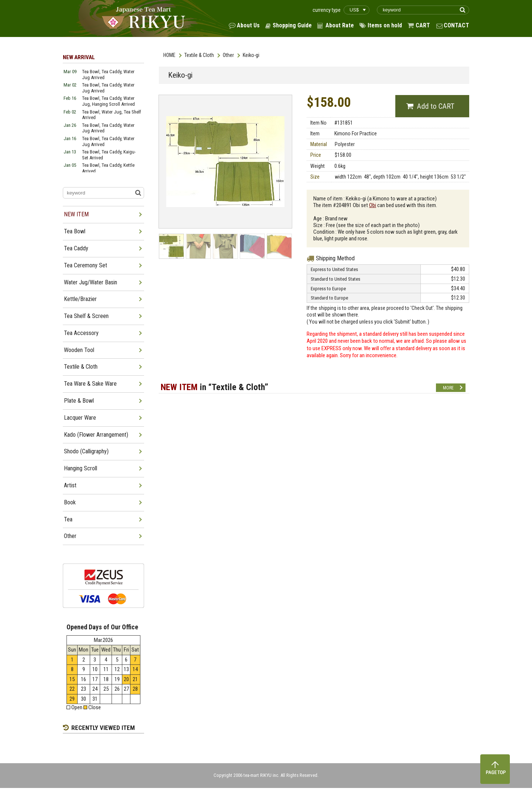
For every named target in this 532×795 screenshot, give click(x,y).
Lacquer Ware (80, 418)
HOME (169, 55)
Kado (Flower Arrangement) (96, 435)
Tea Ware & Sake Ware (90, 384)
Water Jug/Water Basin (91, 282)
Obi (373, 205)
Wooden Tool (79, 350)
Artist (70, 485)
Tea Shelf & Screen (86, 316)
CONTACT (456, 25)
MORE (448, 388)
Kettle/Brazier (80, 299)
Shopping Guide (292, 25)
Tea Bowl (75, 231)
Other (228, 55)
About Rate (340, 25)
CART (423, 25)
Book (70, 502)
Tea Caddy (76, 248)
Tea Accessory (81, 333)
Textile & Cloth (199, 55)
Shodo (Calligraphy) (86, 451)
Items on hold (385, 25)
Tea (68, 519)
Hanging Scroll (81, 468)
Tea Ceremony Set (86, 265)
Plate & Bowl (79, 401)
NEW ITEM (76, 214)
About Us (248, 25)
